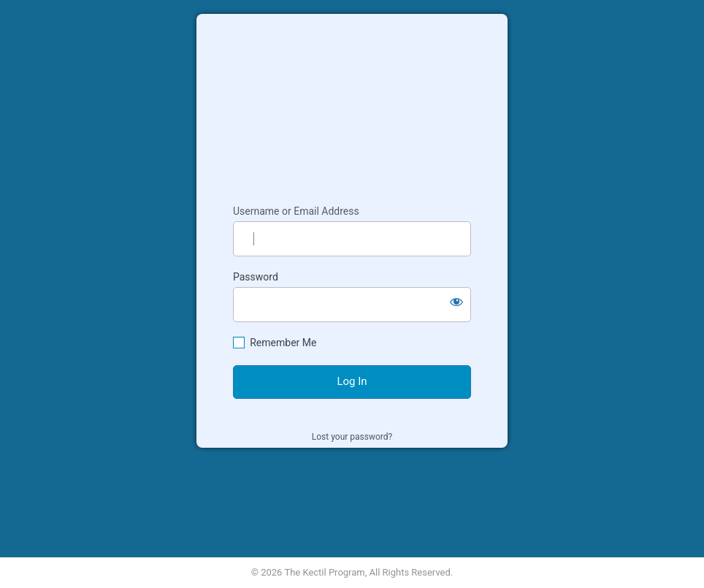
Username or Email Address (296, 211)
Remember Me (283, 343)
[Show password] (456, 302)
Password (256, 277)
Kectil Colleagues (352, 102)
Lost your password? (352, 437)
